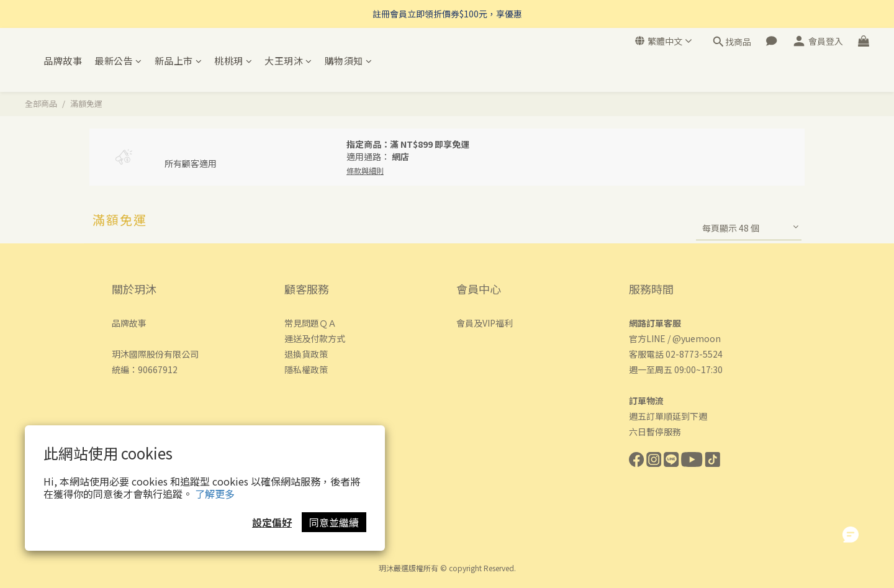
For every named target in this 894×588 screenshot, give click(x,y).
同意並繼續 (334, 522)
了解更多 (215, 494)
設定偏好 (272, 522)
